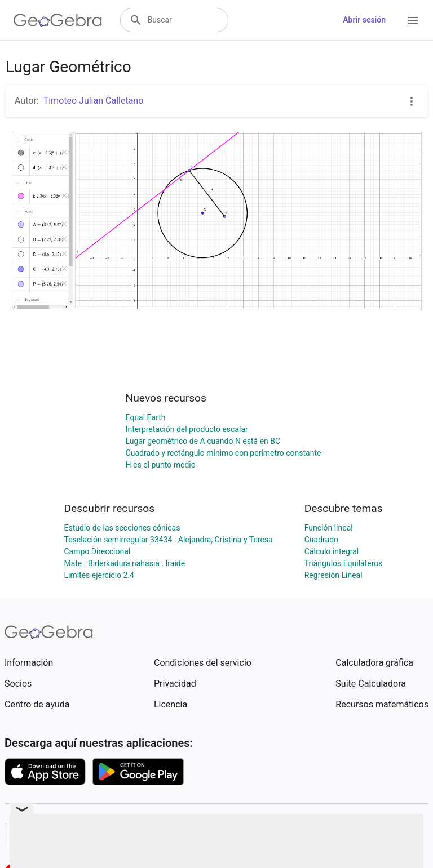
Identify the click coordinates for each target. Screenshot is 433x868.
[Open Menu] (413, 20)
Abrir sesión (364, 20)
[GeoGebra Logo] (58, 20)
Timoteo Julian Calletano (94, 101)
